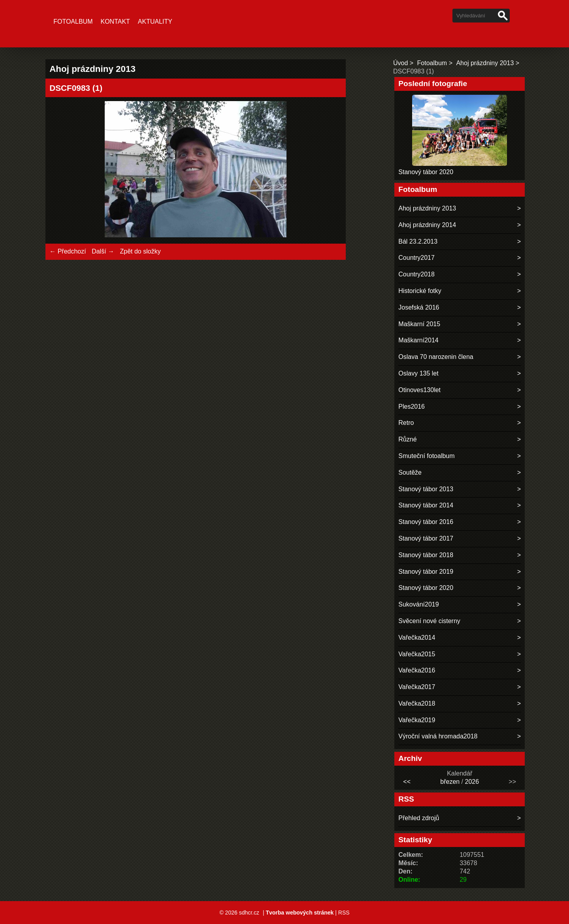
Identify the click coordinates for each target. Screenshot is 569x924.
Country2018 (416, 274)
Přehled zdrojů (419, 818)
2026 (472, 782)
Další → (103, 251)
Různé (407, 439)
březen (450, 782)
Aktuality (155, 22)
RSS (344, 913)
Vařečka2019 (417, 720)
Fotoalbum (73, 22)
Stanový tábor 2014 (426, 505)
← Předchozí (68, 251)
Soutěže (410, 472)
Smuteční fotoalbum (426, 456)
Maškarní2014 (418, 340)
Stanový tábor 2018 (426, 555)
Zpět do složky (140, 251)
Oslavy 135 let (418, 373)
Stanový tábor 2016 (426, 522)
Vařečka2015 (417, 654)
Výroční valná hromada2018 (438, 736)
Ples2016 (412, 407)
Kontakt (115, 22)
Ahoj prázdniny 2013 (485, 63)
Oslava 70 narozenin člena (436, 357)
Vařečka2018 (417, 703)
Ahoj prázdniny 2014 (427, 225)
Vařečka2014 (417, 638)
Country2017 (416, 258)
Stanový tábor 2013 (426, 489)
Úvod (400, 63)
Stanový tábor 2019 (426, 572)
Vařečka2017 (417, 687)
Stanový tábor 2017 (426, 538)
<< (407, 782)
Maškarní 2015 (419, 324)
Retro (406, 423)
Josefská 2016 (419, 307)
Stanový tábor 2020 (426, 172)
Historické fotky (420, 291)
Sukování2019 (418, 604)
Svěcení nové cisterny (429, 621)
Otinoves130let (419, 390)
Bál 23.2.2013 (418, 241)
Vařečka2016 (417, 670)
